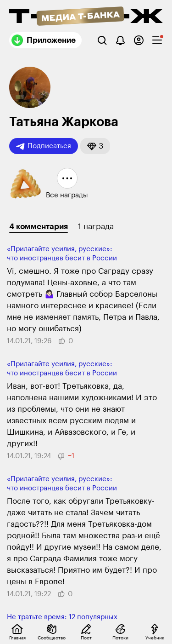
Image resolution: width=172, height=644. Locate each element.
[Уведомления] (120, 40)
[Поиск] (102, 40)
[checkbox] (157, 40)
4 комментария (39, 227)
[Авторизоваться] (139, 40)
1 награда (96, 227)
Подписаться (44, 146)
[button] (95, 146)
